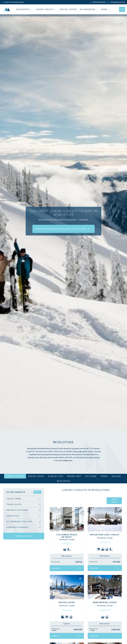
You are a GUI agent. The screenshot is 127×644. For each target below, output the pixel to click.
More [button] (106, 9)
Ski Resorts (25, 9)
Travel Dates (14, 504)
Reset (37, 492)
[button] (52, 519)
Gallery (116, 476)
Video (104, 476)
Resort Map (74, 476)
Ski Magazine (89, 9)
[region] (24, 514)
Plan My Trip (56, 476)
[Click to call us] (98, 2)
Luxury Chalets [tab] (15, 476)
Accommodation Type (19, 521)
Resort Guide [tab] (36, 476)
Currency (18, 527)
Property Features (18, 510)
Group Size (13, 516)
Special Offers (68, 9)
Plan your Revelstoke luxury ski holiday (63, 229)
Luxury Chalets (46, 9)
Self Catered (66, 556)
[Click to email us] (117, 2)
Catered (66, 624)
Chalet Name (14, 499)
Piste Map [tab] (91, 476)
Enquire (67, 568)
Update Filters (24, 536)
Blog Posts (63, 481)
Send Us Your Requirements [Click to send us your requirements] (13, 2)
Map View (114, 501)
